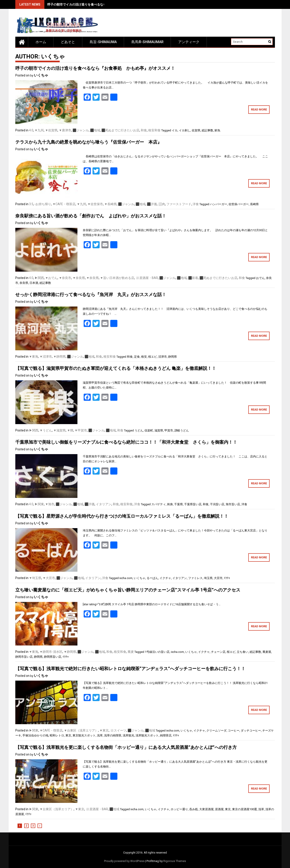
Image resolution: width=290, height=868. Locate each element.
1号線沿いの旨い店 (157, 652)
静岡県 (173, 357)
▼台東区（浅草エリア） (81, 730)
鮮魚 (217, 130)
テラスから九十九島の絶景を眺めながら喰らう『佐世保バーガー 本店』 (89, 142)
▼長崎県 (110, 204)
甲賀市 (169, 430)
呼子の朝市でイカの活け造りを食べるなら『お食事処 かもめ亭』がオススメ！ (103, 4)
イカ (175, 130)
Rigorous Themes (175, 861)
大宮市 (218, 578)
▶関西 (39, 278)
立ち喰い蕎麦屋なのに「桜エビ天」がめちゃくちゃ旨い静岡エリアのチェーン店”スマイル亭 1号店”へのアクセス (128, 590)
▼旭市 (50, 504)
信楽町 (149, 430)
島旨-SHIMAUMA (103, 42)
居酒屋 (219, 809)
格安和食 (154, 130)
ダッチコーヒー (251, 731)
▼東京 (104, 730)
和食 (144, 130)
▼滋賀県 (59, 430)
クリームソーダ (216, 731)
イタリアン (104, 504)
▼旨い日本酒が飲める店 (117, 278)
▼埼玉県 (35, 578)
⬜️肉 (162, 204)
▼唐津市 (65, 130)
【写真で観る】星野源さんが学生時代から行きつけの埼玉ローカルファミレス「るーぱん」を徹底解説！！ (122, 516)
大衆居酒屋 (206, 809)
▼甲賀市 (81, 430)
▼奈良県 (79, 278)
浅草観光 (128, 735)
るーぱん (152, 578)
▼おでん (51, 278)
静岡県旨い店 (53, 657)
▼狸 (70, 430)
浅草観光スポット (147, 735)
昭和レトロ (57, 735)
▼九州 (39, 130)
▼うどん (46, 430)
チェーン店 (218, 652)
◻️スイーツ (118, 730)
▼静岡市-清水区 (51, 652)
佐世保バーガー (239, 204)
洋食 (196, 204)
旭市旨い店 (233, 504)
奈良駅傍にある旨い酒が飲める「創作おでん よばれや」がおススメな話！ (91, 216)
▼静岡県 (59, 357)
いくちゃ (41, 75)
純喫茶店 (166, 735)
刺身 (170, 504)
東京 (68, 735)
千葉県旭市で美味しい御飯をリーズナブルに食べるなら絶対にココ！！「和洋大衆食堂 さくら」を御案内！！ (126, 442)
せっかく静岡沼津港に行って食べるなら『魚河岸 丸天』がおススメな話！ (91, 295)
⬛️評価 (152, 204)
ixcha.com (126, 578)
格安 (144, 357)
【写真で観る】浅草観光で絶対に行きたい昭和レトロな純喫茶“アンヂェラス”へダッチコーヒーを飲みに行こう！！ (130, 669)
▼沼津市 (46, 357)
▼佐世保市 (95, 204)
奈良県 (24, 283)
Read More (259, 109)
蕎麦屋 (267, 652)
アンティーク (189, 42)
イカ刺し (185, 130)
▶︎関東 (39, 504)
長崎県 (254, 204)
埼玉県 (208, 578)
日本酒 (34, 283)
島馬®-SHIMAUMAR (147, 42)
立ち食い (243, 652)
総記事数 (207, 130)
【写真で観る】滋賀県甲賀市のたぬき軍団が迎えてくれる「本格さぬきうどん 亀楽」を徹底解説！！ (116, 368)
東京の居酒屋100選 (245, 809)
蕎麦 (131, 652)
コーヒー (234, 731)
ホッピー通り (179, 809)
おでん (260, 278)
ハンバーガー (219, 204)
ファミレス (195, 578)
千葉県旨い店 (193, 504)
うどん (139, 430)
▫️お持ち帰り (43, 204)
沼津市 (163, 357)
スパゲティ (159, 504)
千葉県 (179, 504)
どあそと (68, 42)
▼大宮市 (49, 578)
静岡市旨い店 (24, 657)
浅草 (100, 735)
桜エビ (153, 357)
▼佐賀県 (51, 130)
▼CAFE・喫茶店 (64, 204)
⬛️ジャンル (81, 130)
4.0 (31, 130)
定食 (137, 357)
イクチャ (165, 578)
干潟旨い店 (217, 504)
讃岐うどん (182, 430)
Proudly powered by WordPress (124, 861)
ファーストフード (179, 204)
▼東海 (34, 357)
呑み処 (194, 809)
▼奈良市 (65, 278)
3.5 (31, 204)
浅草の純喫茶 (113, 735)
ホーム (41, 42)
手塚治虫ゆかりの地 (35, 735)
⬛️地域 (95, 130)
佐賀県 (196, 130)
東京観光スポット (84, 735)
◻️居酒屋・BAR (147, 278)
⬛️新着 (193, 278)
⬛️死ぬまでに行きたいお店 (120, 130)
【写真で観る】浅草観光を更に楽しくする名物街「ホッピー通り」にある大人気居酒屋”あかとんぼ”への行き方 (126, 747)
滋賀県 (159, 430)
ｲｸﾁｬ (227, 578)
